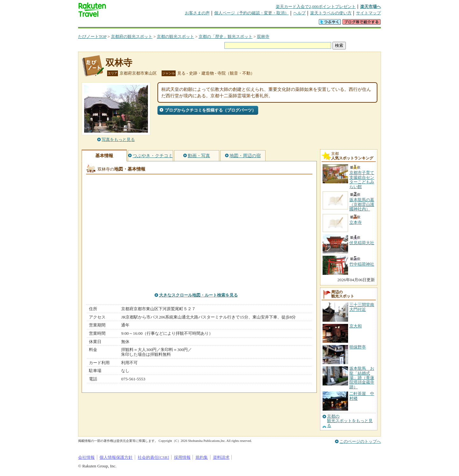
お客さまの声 (197, 13)
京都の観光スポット (175, 37)
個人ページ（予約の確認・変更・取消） (251, 13)
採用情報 (182, 457)
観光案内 (231, 24)
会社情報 (86, 457)
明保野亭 (358, 347)
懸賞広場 (153, 24)
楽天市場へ (371, 7)
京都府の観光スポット (132, 37)
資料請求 (221, 457)
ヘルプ (299, 13)
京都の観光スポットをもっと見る (350, 421)
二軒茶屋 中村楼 (362, 396)
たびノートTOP (92, 37)
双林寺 (263, 37)
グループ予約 (205, 24)
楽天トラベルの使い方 (331, 13)
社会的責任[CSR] (153, 457)
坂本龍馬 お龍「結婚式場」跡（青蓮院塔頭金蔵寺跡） (362, 378)
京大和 (356, 326)
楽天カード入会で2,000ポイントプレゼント (316, 7)
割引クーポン (179, 24)
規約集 (202, 457)
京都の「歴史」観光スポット (226, 37)
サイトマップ (368, 13)
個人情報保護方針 (116, 457)
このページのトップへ (360, 441)
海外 (127, 24)
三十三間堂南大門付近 (362, 307)
